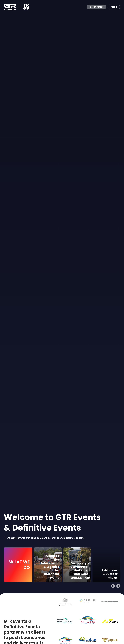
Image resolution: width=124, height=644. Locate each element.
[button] (113, 586)
